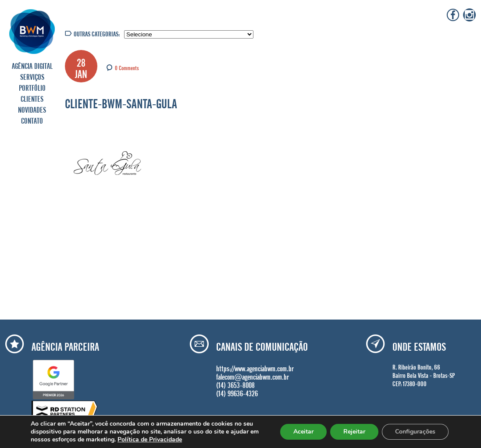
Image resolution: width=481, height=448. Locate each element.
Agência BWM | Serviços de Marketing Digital (32, 31)
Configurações (415, 432)
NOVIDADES (32, 109)
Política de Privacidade (150, 439)
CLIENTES (32, 98)
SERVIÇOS (32, 76)
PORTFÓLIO (32, 87)
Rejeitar (354, 432)
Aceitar (303, 432)
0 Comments (127, 67)
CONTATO (32, 120)
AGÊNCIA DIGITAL (32, 65)
